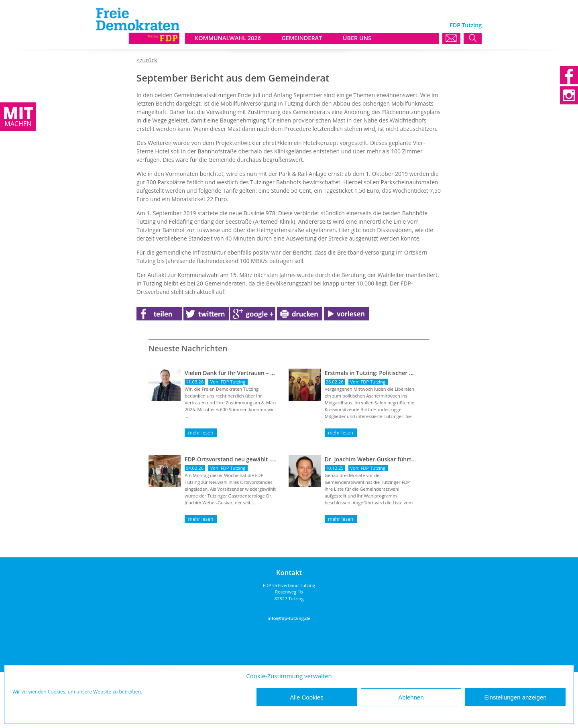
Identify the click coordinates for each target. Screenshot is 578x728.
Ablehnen (411, 697)
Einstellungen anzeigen (515, 697)
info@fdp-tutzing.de (289, 618)
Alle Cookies (306, 697)
